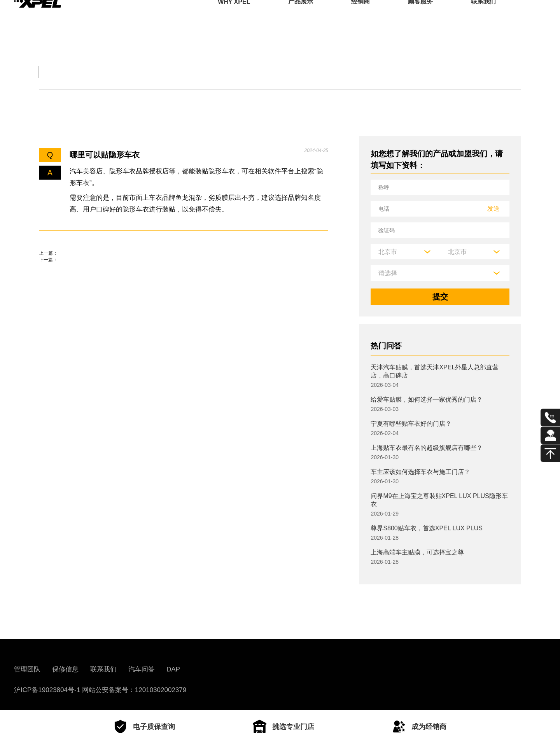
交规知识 (104, 72)
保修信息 (65, 669)
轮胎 (46, 100)
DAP (173, 669)
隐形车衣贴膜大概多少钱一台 (89, 287)
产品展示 (301, 17)
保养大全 (170, 72)
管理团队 (27, 669)
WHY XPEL (234, 17)
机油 (80, 100)
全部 (48, 72)
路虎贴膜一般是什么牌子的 (86, 264)
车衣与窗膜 (175, 100)
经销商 (360, 17)
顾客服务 (420, 17)
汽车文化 (235, 72)
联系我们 (483, 17)
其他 (220, 100)
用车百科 (366, 72)
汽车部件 (300, 72)
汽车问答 (142, 669)
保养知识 (122, 100)
